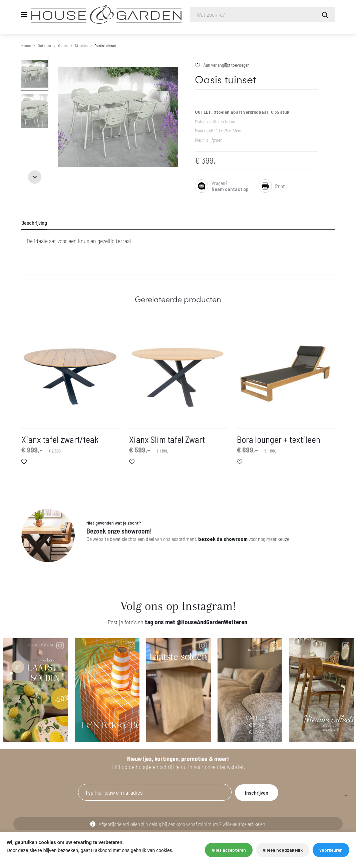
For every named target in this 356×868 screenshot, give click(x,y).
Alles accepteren (229, 850)
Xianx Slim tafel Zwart (167, 439)
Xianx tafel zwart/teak (60, 439)
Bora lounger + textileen (279, 439)
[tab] (38, 223)
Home (26, 45)
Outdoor (45, 45)
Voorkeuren (331, 850)
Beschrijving (34, 223)
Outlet (63, 45)
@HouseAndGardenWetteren (212, 622)
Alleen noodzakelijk (283, 850)
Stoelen (81, 45)
